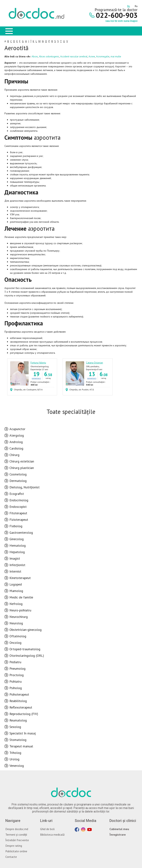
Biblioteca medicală (52, 835)
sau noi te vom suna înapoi (121, 21)
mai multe (116, 57)
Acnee (92, 57)
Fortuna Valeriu (38, 363)
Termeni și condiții (16, 835)
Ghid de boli (47, 829)
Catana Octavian (94, 363)
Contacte (11, 857)
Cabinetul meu (119, 829)
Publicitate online (16, 851)
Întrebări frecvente (17, 840)
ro (129, 6)
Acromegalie (103, 57)
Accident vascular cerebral (74, 57)
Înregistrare (118, 835)
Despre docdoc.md (17, 829)
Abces (35, 57)
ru (136, 6)
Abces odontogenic (49, 57)
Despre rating (14, 846)
